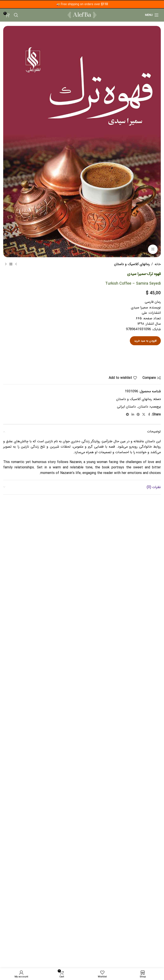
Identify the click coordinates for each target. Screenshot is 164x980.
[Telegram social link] (127, 415)
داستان (143, 407)
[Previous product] (16, 264)
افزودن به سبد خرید (145, 341)
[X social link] (144, 415)
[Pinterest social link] (138, 415)
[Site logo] (82, 15)
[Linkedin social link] (133, 415)
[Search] (16, 15)
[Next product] (6, 264)
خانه (158, 264)
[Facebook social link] (149, 415)
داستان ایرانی (126, 407)
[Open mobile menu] (152, 15)
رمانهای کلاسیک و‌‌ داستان (132, 264)
